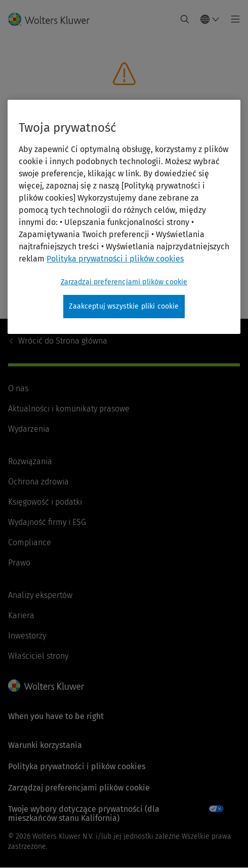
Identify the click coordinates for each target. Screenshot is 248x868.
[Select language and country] (210, 19)
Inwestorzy (27, 636)
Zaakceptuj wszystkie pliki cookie (124, 306)
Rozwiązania (30, 461)
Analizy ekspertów (40, 595)
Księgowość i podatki (45, 502)
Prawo (19, 563)
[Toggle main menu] (233, 19)
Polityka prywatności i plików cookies (77, 766)
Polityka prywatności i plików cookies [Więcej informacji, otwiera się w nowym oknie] (115, 259)
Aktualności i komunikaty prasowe (69, 409)
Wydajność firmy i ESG (47, 522)
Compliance (30, 542)
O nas (18, 388)
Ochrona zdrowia (38, 482)
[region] (124, 217)
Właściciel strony (38, 656)
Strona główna (63, 341)
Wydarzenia (29, 429)
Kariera (21, 615)
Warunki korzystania (45, 745)
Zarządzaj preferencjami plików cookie (79, 788)
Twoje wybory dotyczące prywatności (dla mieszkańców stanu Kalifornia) (84, 814)
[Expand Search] (185, 19)
